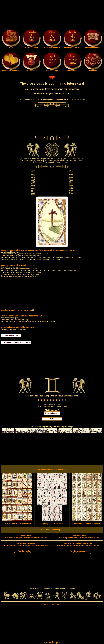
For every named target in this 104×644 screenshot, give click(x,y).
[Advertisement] (52, 15)
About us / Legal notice (52, 604)
